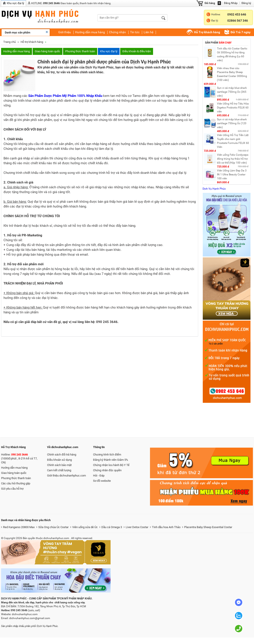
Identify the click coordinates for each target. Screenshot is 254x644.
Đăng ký (246, 3)
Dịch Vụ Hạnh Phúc (214, 189)
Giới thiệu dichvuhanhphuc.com (66, 476)
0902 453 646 (237, 14)
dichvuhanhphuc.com (44, 17)
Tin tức (135, 32)
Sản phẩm (218, 43)
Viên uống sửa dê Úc (85, 527)
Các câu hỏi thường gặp (16, 483)
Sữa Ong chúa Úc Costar (53, 527)
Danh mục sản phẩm (18, 32)
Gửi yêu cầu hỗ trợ (12, 489)
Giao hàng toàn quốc (48, 51)
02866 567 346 (238, 21)
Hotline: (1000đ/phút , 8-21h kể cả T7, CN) (19, 458)
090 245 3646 (51, 3)
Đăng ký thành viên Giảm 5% (111, 460)
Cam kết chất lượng (59, 470)
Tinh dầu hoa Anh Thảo (166, 527)
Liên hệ (148, 32)
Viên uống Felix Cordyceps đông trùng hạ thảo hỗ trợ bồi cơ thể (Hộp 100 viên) (233, 159)
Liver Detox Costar (137, 527)
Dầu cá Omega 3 (112, 527)
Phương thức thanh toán (80, 51)
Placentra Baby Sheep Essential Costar (208, 527)
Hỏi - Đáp (99, 476)
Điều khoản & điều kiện (137, 51)
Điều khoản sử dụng (59, 460)
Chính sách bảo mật (59, 465)
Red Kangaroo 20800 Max (19, 527)
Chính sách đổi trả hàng (62, 455)
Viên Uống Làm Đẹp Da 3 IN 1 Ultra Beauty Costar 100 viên (232, 175)
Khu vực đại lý (109, 51)
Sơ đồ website (102, 481)
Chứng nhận (117, 32)
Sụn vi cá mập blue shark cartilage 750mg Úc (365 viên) (232, 92)
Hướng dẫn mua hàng (90, 32)
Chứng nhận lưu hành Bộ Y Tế (111, 465)
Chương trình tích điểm (107, 455)
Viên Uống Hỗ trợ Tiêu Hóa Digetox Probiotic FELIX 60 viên (233, 108)
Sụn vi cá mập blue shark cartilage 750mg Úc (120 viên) (232, 123)
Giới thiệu (65, 32)
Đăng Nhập (231, 3)
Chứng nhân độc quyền (107, 470)
